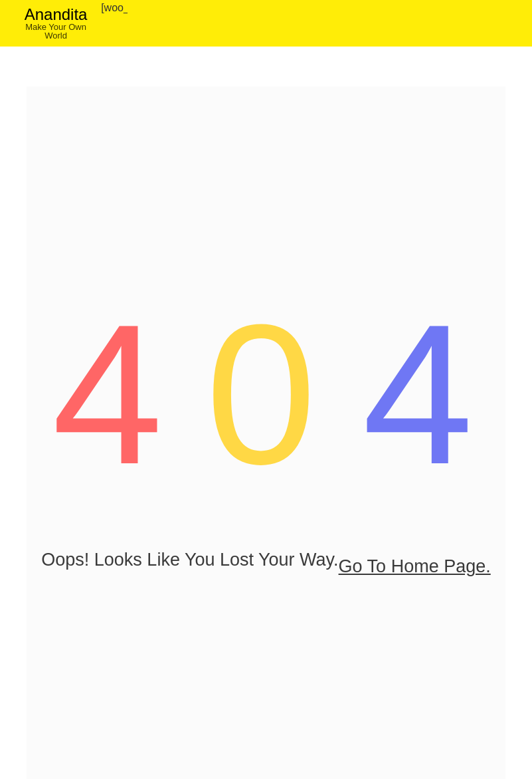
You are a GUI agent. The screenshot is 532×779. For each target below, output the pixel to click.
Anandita (56, 14)
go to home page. (266, 582)
